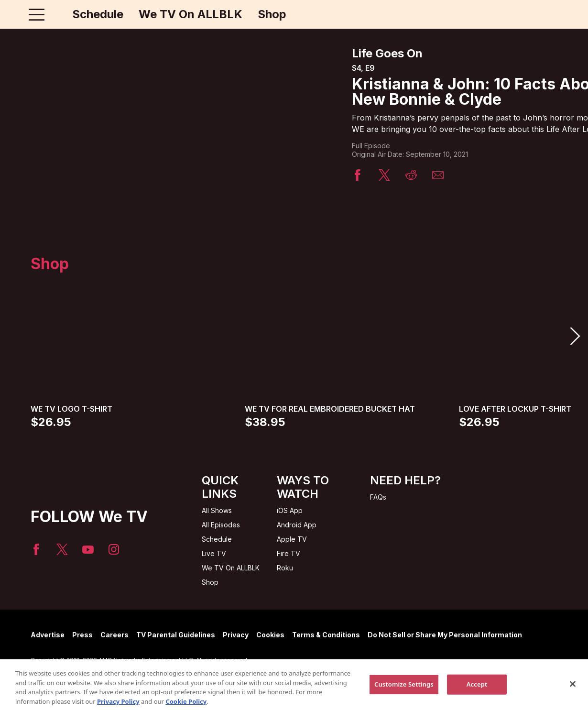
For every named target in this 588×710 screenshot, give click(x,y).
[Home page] (57, 14)
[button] (575, 336)
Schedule (98, 14)
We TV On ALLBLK (191, 14)
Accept (477, 689)
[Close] (573, 689)
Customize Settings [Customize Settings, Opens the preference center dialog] (404, 689)
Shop (272, 14)
